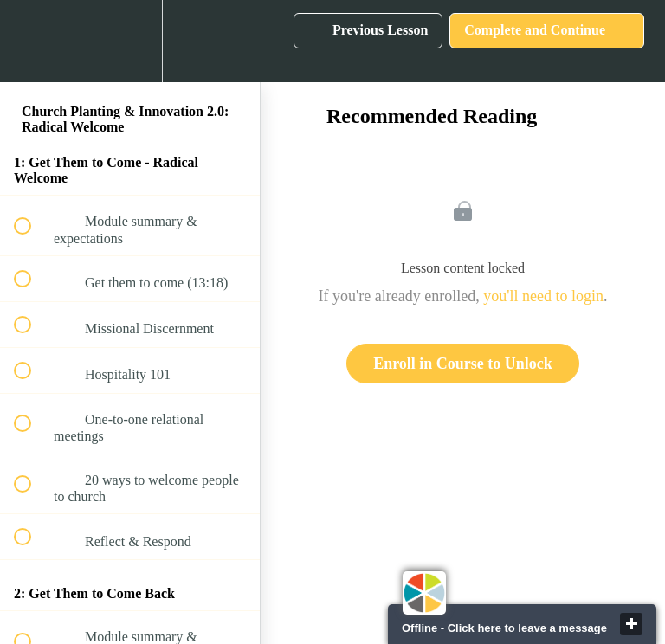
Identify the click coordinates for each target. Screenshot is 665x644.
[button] (32, 41)
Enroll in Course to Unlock (463, 364)
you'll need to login (543, 296)
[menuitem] (130, 41)
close (631, 624)
